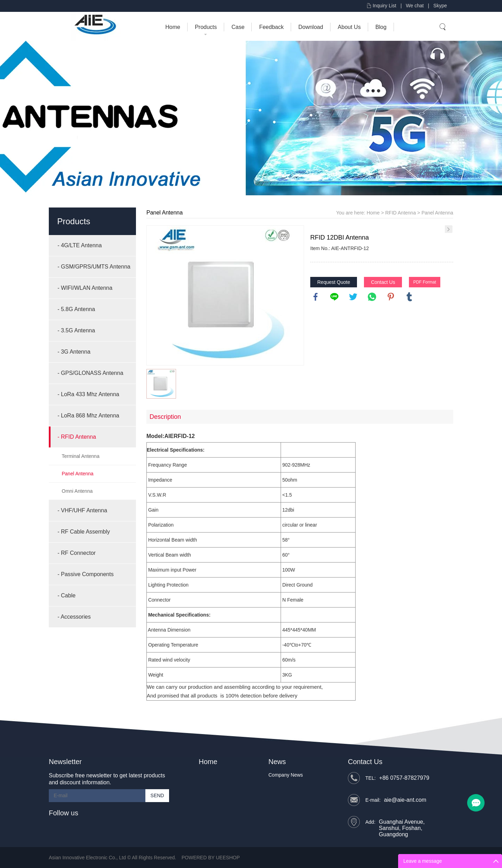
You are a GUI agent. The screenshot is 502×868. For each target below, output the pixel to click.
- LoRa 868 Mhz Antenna (88, 416)
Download (311, 27)
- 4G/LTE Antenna (80, 245)
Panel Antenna (78, 474)
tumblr (409, 297)
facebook (315, 297)
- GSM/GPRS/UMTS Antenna (94, 267)
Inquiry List (385, 6)
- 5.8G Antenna (76, 309)
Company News (286, 775)
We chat (415, 6)
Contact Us (383, 282)
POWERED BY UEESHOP (211, 858)
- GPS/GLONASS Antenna (90, 373)
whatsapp (372, 297)
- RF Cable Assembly (84, 532)
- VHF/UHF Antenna (82, 510)
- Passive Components (86, 574)
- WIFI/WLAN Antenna (85, 288)
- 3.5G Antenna (76, 330)
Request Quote (334, 282)
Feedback (271, 27)
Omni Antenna (77, 491)
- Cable (67, 595)
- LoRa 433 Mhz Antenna (88, 394)
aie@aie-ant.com (405, 800)
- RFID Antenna (77, 437)
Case (238, 27)
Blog (381, 27)
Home (173, 27)
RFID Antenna (401, 213)
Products (206, 27)
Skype (440, 6)
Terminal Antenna (81, 456)
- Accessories (74, 617)
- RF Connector (77, 553)
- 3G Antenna (74, 352)
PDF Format (424, 282)
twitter (353, 297)
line (334, 297)
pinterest (391, 297)
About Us (349, 27)
